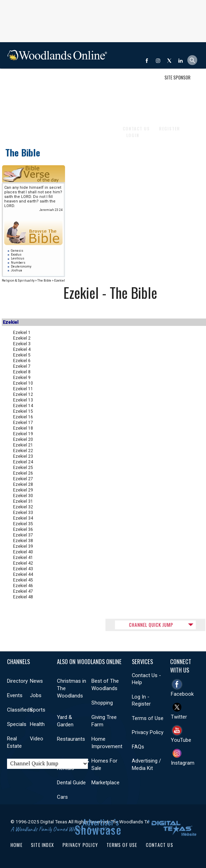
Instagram (183, 763)
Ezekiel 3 (22, 344)
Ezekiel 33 (23, 513)
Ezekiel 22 (23, 451)
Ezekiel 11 (23, 389)
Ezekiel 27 (23, 479)
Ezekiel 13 (23, 400)
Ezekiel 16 (23, 417)
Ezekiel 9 (22, 378)
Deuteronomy (21, 266)
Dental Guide (71, 783)
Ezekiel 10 (23, 383)
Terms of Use (148, 718)
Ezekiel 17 (23, 423)
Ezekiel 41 (23, 558)
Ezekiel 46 (23, 586)
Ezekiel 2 (22, 338)
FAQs (138, 747)
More (36, 108)
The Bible (23, 152)
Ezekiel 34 (23, 518)
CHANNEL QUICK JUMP (151, 625)
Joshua (17, 270)
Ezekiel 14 (23, 406)
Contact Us (160, 845)
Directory (17, 681)
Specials (17, 724)
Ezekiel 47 (23, 591)
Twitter (179, 717)
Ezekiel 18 (23, 428)
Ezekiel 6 (22, 361)
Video (37, 739)
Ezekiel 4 (22, 349)
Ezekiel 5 (22, 355)
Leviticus (18, 258)
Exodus (16, 255)
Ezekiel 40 (23, 552)
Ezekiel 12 (23, 394)
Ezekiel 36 (23, 529)
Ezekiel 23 (23, 456)
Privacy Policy (148, 732)
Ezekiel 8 (22, 372)
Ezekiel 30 (23, 496)
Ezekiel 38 (23, 541)
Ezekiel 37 (23, 535)
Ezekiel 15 (23, 411)
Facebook (182, 694)
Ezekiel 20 (23, 439)
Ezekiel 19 (23, 434)
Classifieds (20, 710)
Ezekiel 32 (23, 507)
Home (17, 845)
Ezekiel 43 (23, 569)
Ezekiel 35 (23, 524)
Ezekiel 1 (22, 333)
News (33, 82)
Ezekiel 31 (23, 501)
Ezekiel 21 (23, 445)
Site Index (43, 845)
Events (53, 82)
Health (37, 724)
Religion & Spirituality (18, 281)
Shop (15, 82)
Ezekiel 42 (23, 563)
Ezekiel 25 (23, 468)
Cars (62, 797)
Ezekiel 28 (23, 484)
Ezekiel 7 (22, 366)
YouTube (181, 740)
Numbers (18, 263)
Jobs (72, 82)
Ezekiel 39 (23, 546)
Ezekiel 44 (23, 574)
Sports (38, 710)
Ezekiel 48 (23, 597)
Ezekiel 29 (23, 490)
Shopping (102, 703)
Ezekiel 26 (23, 473)
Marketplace (105, 783)
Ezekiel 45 (23, 580)
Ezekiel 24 (23, 462)
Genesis (17, 251)
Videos (17, 108)
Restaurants (71, 739)
